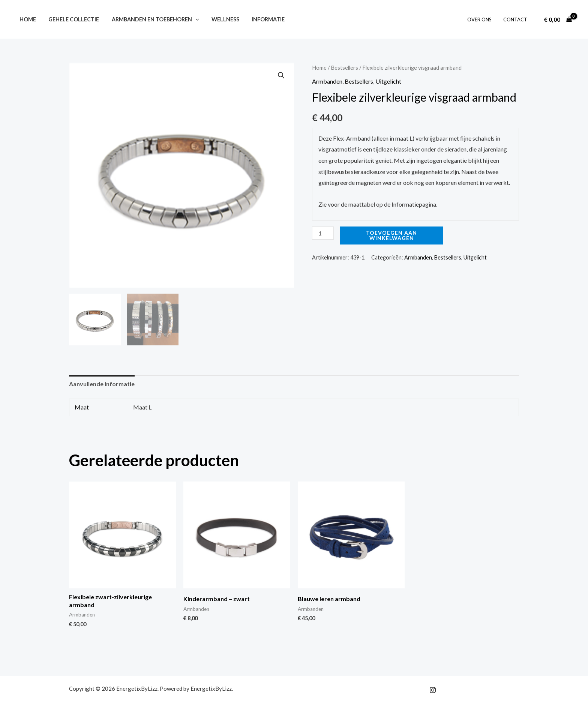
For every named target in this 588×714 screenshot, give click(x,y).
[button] (191, 19)
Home (27, 19)
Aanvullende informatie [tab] (102, 384)
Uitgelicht (388, 81)
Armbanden (327, 81)
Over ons (482, 19)
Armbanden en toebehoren (151, 19)
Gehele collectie (71, 19)
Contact (516, 19)
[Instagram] (433, 690)
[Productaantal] (323, 233)
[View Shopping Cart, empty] (558, 19)
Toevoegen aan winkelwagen (391, 235)
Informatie (260, 19)
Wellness (219, 19)
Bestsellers (344, 67)
